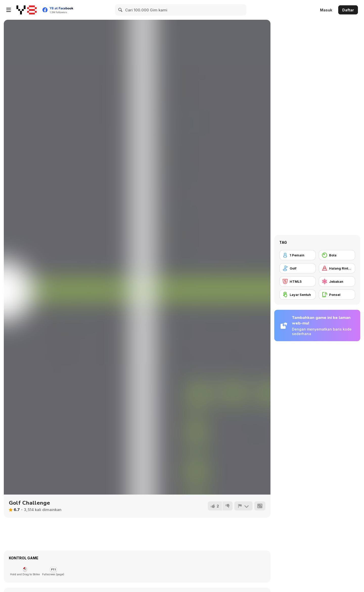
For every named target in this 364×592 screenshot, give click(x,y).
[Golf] (298, 268)
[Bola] (337, 255)
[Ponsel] (337, 295)
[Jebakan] (337, 281)
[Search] (121, 10)
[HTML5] (298, 281)
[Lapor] (243, 506)
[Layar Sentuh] (298, 295)
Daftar (348, 10)
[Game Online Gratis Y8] (27, 10)
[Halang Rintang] (337, 268)
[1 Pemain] (298, 255)
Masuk (326, 10)
